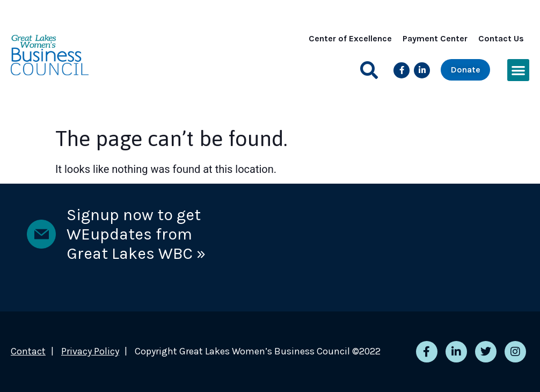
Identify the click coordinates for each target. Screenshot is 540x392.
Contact (28, 351)
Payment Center (435, 38)
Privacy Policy (90, 351)
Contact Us (501, 38)
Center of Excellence (350, 38)
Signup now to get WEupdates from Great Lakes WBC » (136, 234)
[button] (369, 70)
